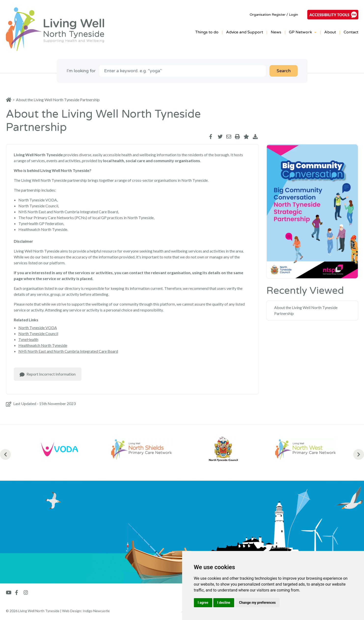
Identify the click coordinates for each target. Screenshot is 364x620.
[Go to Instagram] (26, 592)
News (276, 32)
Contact (351, 32)
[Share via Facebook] (212, 137)
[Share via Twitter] (220, 137)
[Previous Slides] (5, 454)
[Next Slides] (359, 454)
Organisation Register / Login (274, 15)
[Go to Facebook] (17, 592)
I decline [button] (224, 603)
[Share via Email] (229, 137)
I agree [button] (203, 603)
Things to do (207, 32)
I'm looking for (81, 71)
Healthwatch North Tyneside (43, 345)
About (330, 32)
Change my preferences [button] (257, 603)
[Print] (237, 137)
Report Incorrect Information (48, 374)
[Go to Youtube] (9, 592)
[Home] (10, 100)
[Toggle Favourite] (246, 137)
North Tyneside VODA (38, 328)
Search (284, 71)
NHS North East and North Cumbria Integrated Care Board (68, 351)
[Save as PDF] (255, 137)
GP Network (303, 32)
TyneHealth (28, 339)
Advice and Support (245, 32)
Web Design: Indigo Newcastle (86, 611)
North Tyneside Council (38, 333)
